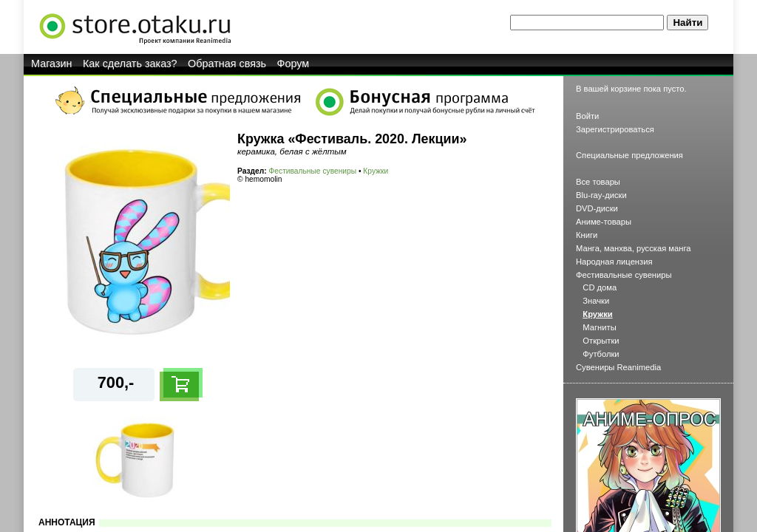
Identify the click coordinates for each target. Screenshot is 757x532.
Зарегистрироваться (615, 129)
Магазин (52, 64)
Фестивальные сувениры (313, 171)
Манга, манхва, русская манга (634, 248)
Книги (587, 235)
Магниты (599, 327)
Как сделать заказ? (130, 64)
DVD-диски (597, 208)
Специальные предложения (629, 155)
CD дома (600, 287)
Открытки (601, 341)
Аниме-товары (604, 222)
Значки (596, 301)
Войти (587, 116)
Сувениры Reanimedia (618, 367)
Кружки (376, 171)
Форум (293, 64)
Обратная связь (227, 64)
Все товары (598, 182)
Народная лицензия (614, 262)
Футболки (601, 354)
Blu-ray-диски (601, 195)
